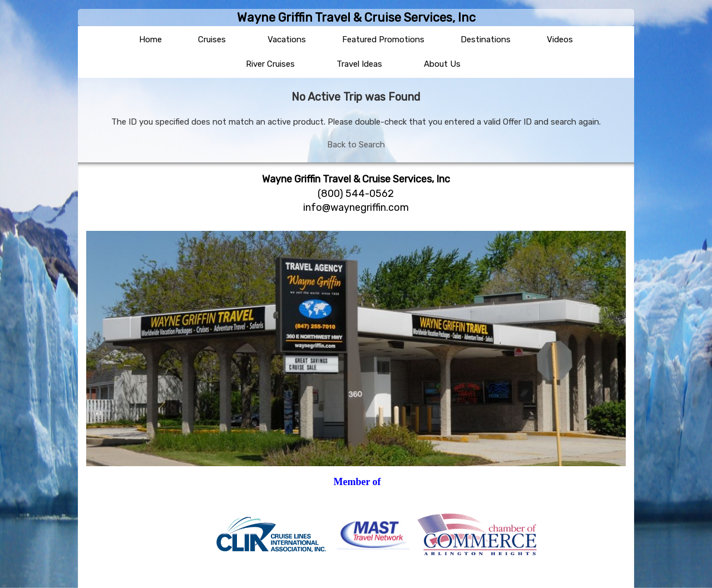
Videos (560, 39)
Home (150, 39)
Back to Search (356, 145)
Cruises (212, 39)
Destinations (486, 39)
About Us (442, 64)
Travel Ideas (359, 64)
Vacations (287, 39)
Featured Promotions (383, 39)
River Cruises (270, 64)
